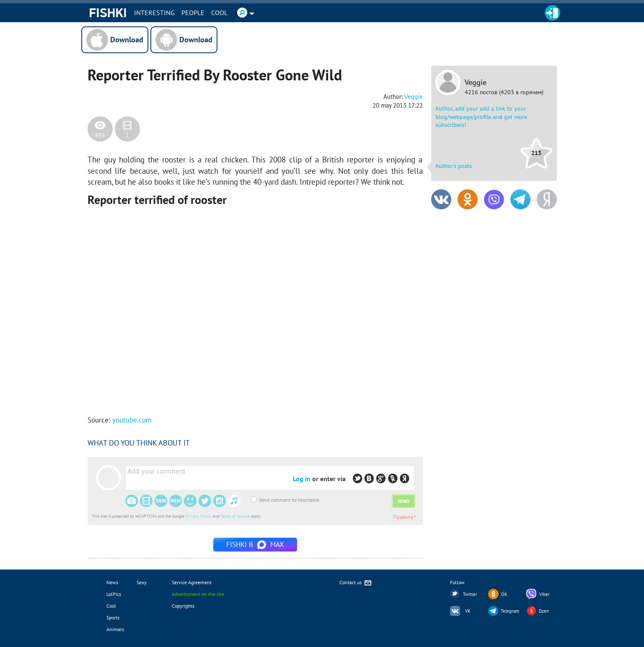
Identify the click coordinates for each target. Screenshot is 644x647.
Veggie (476, 82)
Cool (219, 13)
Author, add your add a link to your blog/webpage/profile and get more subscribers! (481, 117)
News (112, 582)
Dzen (544, 611)
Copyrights (183, 606)
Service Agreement (192, 582)
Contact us (356, 583)
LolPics (114, 594)
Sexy (142, 582)
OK (504, 594)
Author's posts (454, 166)
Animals (115, 629)
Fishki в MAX (255, 544)
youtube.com (132, 420)
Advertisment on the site (198, 594)
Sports (113, 617)
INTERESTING (154, 13)
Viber (544, 594)
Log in (302, 479)
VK (468, 611)
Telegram (510, 611)
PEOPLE (193, 13)
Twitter (470, 594)
